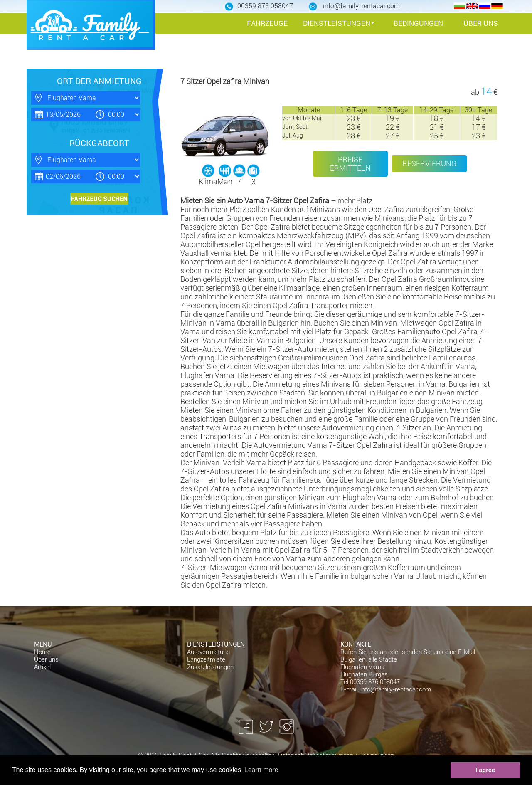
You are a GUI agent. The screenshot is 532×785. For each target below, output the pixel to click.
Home (42, 652)
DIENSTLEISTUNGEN (337, 23)
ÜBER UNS (481, 23)
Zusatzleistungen (210, 667)
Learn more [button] (261, 770)
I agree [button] (485, 770)
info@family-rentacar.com (396, 689)
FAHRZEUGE (267, 23)
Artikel (42, 667)
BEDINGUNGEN (418, 23)
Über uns (46, 659)
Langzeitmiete (206, 659)
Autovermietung (208, 652)
